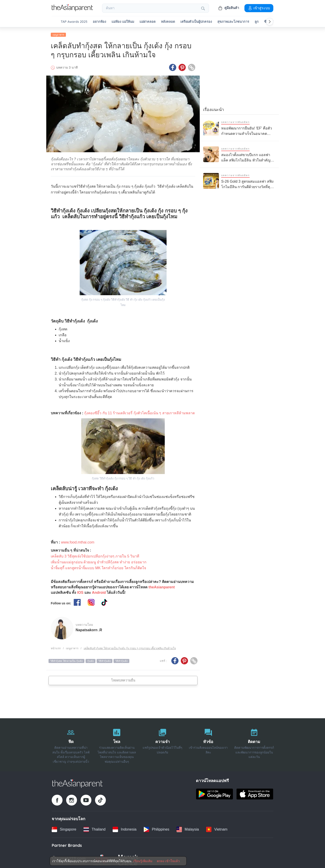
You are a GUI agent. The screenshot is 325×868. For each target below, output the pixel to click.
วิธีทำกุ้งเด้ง (104, 659)
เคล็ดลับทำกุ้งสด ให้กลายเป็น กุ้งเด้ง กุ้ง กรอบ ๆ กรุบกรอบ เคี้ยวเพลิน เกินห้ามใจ (130, 647)
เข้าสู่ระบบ (259, 8)
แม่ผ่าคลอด (147, 22)
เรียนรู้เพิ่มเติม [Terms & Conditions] (143, 861)
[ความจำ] (163, 743)
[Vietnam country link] (217, 828)
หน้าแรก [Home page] (56, 647)
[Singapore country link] (64, 828)
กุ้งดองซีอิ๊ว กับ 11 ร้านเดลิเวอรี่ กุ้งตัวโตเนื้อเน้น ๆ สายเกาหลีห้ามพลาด (139, 411)
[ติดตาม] (254, 743)
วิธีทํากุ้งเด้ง (121, 659)
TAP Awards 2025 (74, 22)
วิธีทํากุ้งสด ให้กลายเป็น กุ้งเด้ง (66, 659)
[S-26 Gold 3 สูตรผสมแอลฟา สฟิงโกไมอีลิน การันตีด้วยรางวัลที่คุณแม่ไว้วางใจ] (239, 179)
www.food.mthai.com (78, 541)
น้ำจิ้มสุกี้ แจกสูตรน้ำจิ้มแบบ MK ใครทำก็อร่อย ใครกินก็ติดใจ (98, 566)
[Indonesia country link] (124, 828)
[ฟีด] (71, 743)
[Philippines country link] (157, 828)
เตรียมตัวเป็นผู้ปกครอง (196, 22)
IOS (80, 591)
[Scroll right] (270, 22)
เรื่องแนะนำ (214, 108)
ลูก (257, 22)
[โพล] (117, 743)
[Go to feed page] (72, 10)
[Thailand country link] (94, 828)
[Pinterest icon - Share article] (182, 66)
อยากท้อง (99, 22)
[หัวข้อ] (208, 743)
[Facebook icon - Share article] (173, 66)
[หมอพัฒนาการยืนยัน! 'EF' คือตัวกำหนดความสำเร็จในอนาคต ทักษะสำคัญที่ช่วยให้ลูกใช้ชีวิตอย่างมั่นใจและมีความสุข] (239, 126)
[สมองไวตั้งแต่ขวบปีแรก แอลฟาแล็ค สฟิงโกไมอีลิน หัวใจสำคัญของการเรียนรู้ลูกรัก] (239, 153)
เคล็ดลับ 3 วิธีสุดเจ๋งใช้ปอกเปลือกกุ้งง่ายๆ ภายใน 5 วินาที (95, 555)
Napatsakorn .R (89, 629)
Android (99, 591)
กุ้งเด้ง (91, 659)
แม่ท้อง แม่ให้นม (123, 22)
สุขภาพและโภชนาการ (233, 22)
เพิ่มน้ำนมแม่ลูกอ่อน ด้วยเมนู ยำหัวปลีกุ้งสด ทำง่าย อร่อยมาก (99, 561)
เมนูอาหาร (58, 33)
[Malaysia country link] (188, 828)
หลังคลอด (168, 22)
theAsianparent (162, 586)
